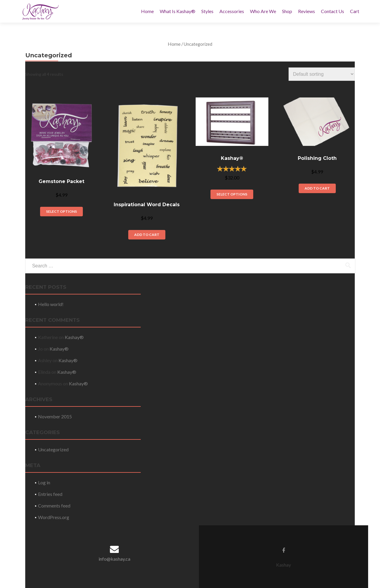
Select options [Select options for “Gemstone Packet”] (61, 211)
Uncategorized (53, 449)
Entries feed (50, 494)
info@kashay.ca (114, 559)
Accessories (232, 11)
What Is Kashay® (178, 11)
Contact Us (332, 11)
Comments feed (54, 506)
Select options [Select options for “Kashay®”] (232, 194)
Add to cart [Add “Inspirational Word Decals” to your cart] (147, 235)
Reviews (307, 11)
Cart (355, 11)
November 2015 (55, 416)
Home (147, 11)
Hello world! (51, 304)
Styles (207, 11)
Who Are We (263, 11)
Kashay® (74, 337)
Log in (44, 482)
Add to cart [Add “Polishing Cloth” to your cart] (317, 188)
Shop (287, 11)
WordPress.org (54, 517)
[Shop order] (322, 74)
